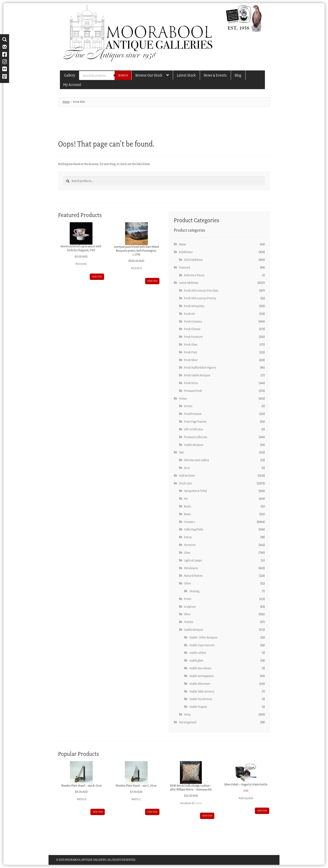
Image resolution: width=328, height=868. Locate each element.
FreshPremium (193, 414)
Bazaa (182, 244)
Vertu (187, 714)
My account (72, 85)
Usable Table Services (202, 691)
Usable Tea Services (201, 699)
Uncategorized (188, 722)
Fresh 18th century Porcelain (201, 291)
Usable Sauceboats (200, 668)
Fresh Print (191, 352)
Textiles (189, 622)
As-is (187, 468)
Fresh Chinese (192, 329)
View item (97, 277)
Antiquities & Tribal (195, 491)
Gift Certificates (193, 429)
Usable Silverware (200, 684)
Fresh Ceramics (193, 322)
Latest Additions (189, 283)
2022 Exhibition (193, 260)
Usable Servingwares (201, 676)
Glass (187, 553)
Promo (183, 399)
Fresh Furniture (193, 337)
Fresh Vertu (191, 383)
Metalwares (191, 568)
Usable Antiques (194, 445)
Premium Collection (196, 437)
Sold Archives (187, 476)
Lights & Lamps (193, 560)
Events (188, 406)
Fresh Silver (191, 360)
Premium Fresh (193, 391)
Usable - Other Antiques (203, 637)
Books (188, 506)
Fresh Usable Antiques (197, 375)
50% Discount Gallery (197, 460)
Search (123, 75)
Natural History (193, 576)
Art (186, 499)
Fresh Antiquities (194, 306)
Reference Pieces (194, 275)
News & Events (215, 75)
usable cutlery (198, 653)
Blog (238, 75)
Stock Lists (185, 483)
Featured (184, 267)
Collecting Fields (194, 529)
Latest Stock (186, 75)
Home (66, 102)
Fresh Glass (191, 345)
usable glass (196, 660)
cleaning (194, 591)
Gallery (70, 75)
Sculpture (190, 607)
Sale (181, 452)
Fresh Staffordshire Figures (200, 368)
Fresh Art (190, 314)
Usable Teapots (198, 707)
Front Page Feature (195, 422)
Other (188, 583)
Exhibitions (186, 252)
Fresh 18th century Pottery (200, 298)
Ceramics (190, 522)
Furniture (190, 545)
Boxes (187, 514)
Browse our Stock (149, 75)
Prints (188, 599)
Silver (187, 614)
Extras (188, 537)
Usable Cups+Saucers (202, 645)
